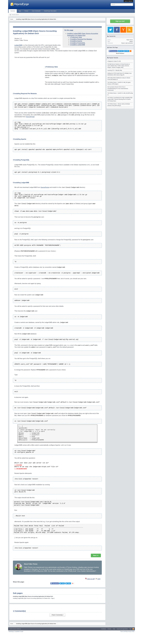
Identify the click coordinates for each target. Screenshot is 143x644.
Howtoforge (16, 632)
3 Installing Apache (76, 41)
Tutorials (13, 11)
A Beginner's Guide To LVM (114, 61)
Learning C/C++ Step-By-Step (115, 70)
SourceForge (30, 117)
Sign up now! (120, 21)
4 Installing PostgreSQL (78, 43)
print (99, 579)
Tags (20, 11)
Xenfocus (19, 629)
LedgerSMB (18, 45)
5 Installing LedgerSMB (77, 45)
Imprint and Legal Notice (122, 629)
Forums (26, 11)
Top (130, 629)
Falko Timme (130, 40)
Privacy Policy (131, 632)
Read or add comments (127, 43)
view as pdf (91, 579)
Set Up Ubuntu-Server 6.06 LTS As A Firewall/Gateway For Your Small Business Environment (118, 89)
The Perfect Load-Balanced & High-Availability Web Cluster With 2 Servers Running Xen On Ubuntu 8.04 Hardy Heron (120, 99)
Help (114, 629)
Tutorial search (15, 15)
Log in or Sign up (128, 1)
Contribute (104, 629)
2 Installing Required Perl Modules (81, 39)
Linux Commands (36, 11)
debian (131, 41)
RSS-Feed (133, 629)
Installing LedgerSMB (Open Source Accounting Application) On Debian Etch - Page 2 (34, 598)
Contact (109, 629)
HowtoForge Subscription (50, 11)
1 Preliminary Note (76, 37)
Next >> (96, 555)
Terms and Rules (124, 632)
